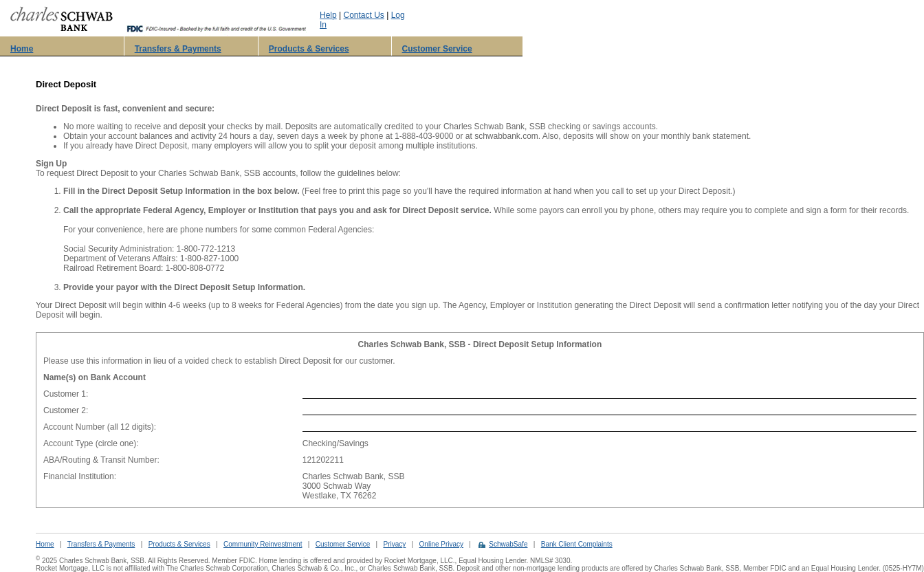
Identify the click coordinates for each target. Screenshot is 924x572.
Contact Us (364, 15)
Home (22, 49)
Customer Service (437, 49)
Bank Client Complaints (577, 544)
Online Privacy (441, 544)
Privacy (394, 544)
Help (328, 15)
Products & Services (309, 49)
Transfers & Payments (178, 49)
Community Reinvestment (263, 544)
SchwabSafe (508, 544)
